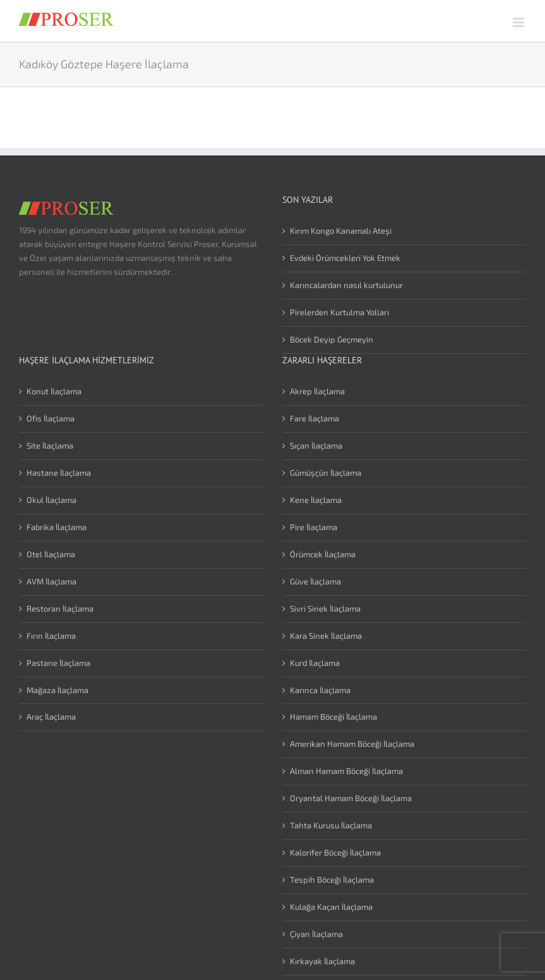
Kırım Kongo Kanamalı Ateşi (341, 231)
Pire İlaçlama (314, 527)
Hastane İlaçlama (59, 473)
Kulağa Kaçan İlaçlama (331, 907)
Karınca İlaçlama (320, 690)
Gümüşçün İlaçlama (326, 473)
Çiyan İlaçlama (316, 934)
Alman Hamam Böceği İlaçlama (346, 771)
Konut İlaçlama (54, 391)
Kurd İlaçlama (315, 663)
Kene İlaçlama (316, 500)
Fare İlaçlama (314, 418)
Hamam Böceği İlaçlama (333, 717)
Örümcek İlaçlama (323, 554)
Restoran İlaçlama (60, 608)
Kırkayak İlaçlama (322, 961)
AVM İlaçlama (51, 581)
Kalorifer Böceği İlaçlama (335, 852)
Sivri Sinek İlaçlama (325, 608)
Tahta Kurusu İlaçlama (331, 825)
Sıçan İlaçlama (316, 445)
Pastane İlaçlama (58, 663)
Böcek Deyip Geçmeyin (332, 339)
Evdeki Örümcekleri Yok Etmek (345, 258)
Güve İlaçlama (315, 581)
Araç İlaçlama (51, 717)
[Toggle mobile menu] (519, 22)
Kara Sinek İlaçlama (326, 636)
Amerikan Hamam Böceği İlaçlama (352, 744)
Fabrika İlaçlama (57, 527)
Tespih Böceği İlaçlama (332, 880)
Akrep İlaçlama (317, 391)
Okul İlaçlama (51, 500)
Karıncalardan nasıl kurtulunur (346, 285)
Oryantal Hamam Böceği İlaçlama (351, 798)
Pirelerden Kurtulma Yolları (339, 312)
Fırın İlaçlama (51, 636)
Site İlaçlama (50, 445)
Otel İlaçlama (51, 554)
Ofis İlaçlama (51, 418)
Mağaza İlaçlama (57, 690)
